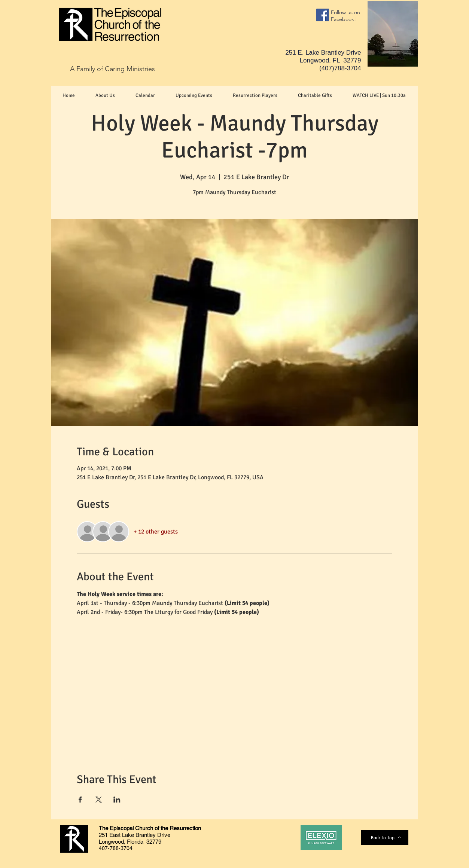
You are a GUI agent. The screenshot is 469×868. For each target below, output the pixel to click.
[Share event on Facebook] (80, 800)
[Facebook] (323, 15)
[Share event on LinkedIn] (117, 800)
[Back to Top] (386, 837)
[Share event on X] (99, 800)
